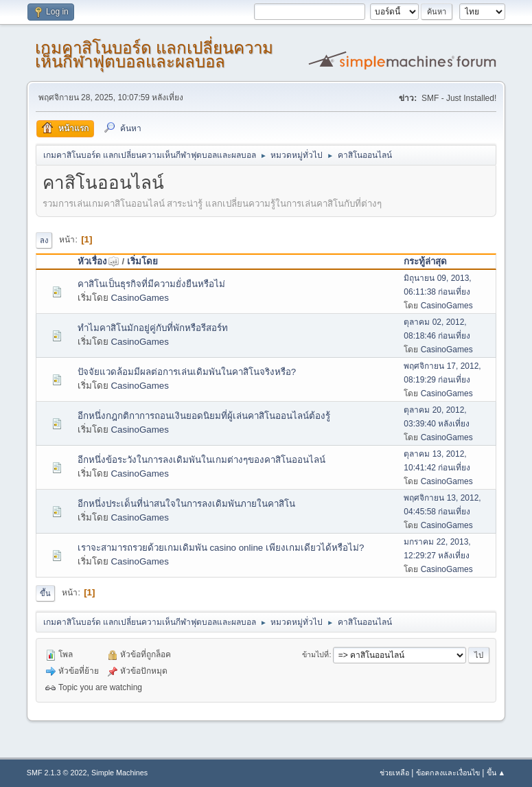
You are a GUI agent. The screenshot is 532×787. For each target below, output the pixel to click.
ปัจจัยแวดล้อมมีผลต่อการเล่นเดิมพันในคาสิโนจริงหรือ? (187, 372)
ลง (44, 240)
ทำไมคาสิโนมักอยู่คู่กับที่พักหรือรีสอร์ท (153, 328)
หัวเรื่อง (99, 261)
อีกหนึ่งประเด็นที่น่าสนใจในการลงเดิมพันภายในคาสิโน (186, 504)
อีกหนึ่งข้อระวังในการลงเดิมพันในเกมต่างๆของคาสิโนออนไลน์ (201, 460)
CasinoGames (139, 298)
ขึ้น (45, 593)
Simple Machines (119, 773)
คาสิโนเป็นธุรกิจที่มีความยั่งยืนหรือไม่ (151, 284)
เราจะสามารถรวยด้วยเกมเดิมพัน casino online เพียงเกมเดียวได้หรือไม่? (221, 548)
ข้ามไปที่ (315, 654)
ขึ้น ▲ (496, 773)
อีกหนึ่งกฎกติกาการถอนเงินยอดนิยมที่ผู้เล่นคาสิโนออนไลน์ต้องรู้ (204, 416)
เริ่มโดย (142, 261)
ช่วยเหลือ (394, 773)
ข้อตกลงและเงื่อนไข (448, 773)
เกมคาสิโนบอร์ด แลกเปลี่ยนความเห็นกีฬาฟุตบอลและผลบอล (154, 55)
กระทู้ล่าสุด (425, 261)
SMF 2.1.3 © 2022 (57, 773)
